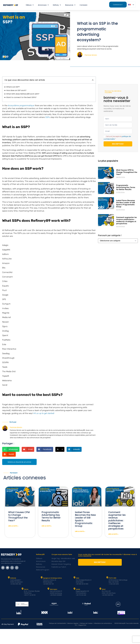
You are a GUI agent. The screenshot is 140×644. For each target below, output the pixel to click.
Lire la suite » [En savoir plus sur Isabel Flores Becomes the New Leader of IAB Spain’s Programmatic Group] (80, 531)
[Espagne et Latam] (42, 578)
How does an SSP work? (16, 90)
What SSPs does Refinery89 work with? (23, 94)
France (26, 589)
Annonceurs (43, 5)
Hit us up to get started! (44, 413)
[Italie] (74, 578)
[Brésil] (100, 589)
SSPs (48, 117)
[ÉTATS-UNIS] (107, 578)
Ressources (70, 5)
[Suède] (74, 589)
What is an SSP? (13, 87)
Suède (78, 589)
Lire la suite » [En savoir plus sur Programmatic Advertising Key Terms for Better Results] (47, 526)
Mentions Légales (73, 623)
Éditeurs (30, 5)
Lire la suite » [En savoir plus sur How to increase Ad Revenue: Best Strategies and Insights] (113, 534)
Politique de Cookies (86, 623)
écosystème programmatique (21, 105)
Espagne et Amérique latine (52, 578)
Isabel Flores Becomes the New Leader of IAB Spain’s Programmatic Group (126, 204)
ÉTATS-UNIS (112, 578)
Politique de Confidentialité (57, 623)
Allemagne (54, 589)
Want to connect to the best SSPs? (21, 97)
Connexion (84, 5)
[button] (93, 80)
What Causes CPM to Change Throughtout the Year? (127, 172)
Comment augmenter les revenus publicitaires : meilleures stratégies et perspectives (126, 220)
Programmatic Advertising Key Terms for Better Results (126, 187)
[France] (22, 589)
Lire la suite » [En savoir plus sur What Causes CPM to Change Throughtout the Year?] (13, 526)
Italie (77, 578)
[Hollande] (9, 578)
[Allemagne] (48, 589)
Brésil (104, 589)
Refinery (57, 5)
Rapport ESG (82, 625)
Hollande (13, 578)
